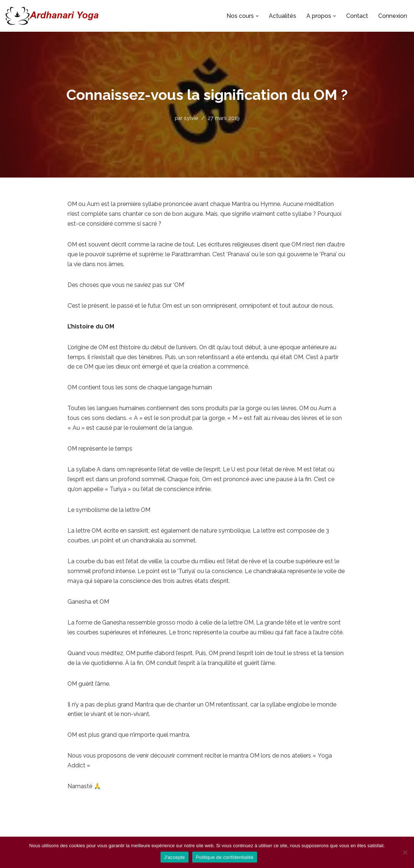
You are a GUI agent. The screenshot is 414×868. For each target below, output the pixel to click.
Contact (357, 16)
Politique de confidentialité (225, 857)
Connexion (393, 16)
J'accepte (175, 857)
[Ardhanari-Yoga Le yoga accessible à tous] (52, 16)
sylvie (191, 118)
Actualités (283, 16)
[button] (257, 16)
